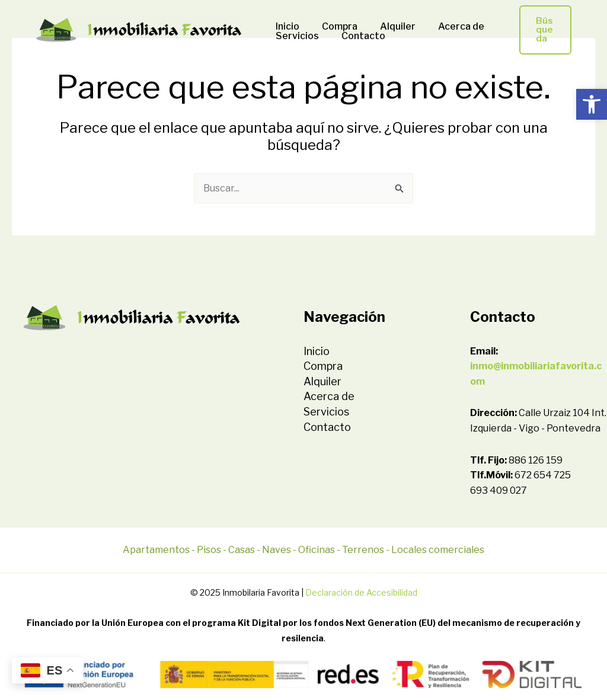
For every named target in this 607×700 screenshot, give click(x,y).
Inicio (286, 27)
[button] (592, 104)
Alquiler (389, 27)
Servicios (295, 36)
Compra (334, 27)
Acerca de (449, 27)
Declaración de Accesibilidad (361, 592)
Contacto (358, 36)
